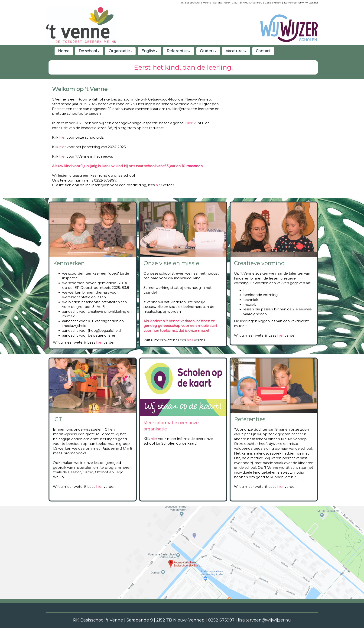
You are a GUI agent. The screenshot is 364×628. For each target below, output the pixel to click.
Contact (263, 51)
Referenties (179, 51)
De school (89, 51)
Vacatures (236, 51)
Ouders (208, 51)
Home (64, 51)
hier (62, 137)
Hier (189, 123)
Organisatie (120, 51)
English (149, 51)
